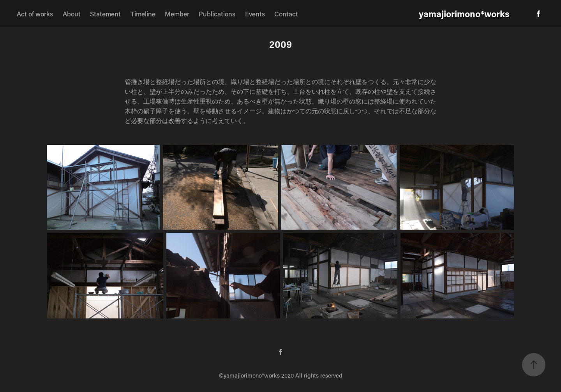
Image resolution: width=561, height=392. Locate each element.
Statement (105, 14)
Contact (286, 14)
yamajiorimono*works (464, 14)
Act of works (35, 14)
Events (255, 14)
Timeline (143, 14)
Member (177, 14)
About (72, 14)
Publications (217, 14)
